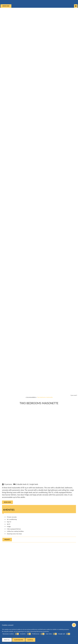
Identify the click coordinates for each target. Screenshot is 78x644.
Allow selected (19, 640)
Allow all (30, 640)
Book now (6, 6)
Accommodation (31, 397)
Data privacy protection (43, 631)
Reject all (7, 640)
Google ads (64, 634)
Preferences (38, 634)
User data (51, 634)
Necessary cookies (11, 634)
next (75, 395)
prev (72, 395)
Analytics (26, 634)
